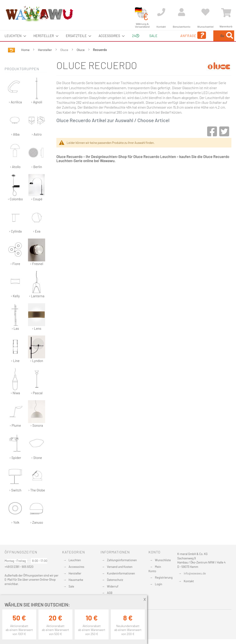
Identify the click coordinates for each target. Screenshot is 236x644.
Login (159, 584)
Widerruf (113, 586)
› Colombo (15, 198)
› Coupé (37, 198)
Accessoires (76, 567)
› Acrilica (15, 101)
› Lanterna (37, 295)
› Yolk (15, 522)
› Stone (37, 457)
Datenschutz (115, 580)
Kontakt (189, 581)
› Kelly (15, 295)
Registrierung (164, 577)
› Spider (15, 457)
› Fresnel (37, 263)
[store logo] (39, 14)
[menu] (118, 41)
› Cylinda (15, 230)
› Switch (15, 489)
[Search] (192, 57)
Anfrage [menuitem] (172, 42)
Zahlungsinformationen (122, 560)
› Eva (37, 230)
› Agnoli (37, 101)
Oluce (81, 60)
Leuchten (75, 560)
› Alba (15, 133)
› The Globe (37, 489)
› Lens (37, 328)
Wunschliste (163, 560)
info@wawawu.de (195, 573)
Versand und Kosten (120, 567)
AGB (110, 593)
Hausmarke (76, 580)
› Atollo (15, 166)
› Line (15, 360)
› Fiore (15, 263)
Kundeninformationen (121, 573)
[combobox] (212, 41)
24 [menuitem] (134, 41)
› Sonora (37, 425)
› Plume (15, 425)
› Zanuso (37, 522)
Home (26, 60)
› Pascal (37, 392)
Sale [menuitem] (150, 36)
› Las (15, 328)
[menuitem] (14, 36)
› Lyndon (37, 360)
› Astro (37, 133)
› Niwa (15, 392)
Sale (71, 586)
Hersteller (45, 60)
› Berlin (37, 166)
